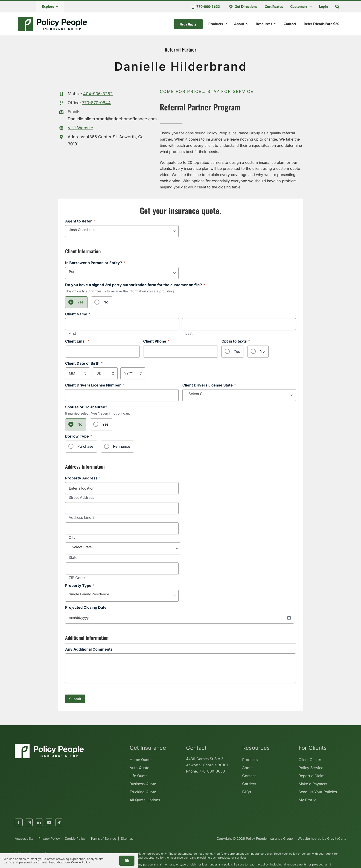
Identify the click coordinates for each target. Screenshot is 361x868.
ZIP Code (77, 578)
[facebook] (19, 822)
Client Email (77, 341)
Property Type (80, 586)
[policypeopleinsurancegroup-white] (49, 746)
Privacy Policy (49, 838)
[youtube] (49, 822)
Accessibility (24, 838)
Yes (80, 302)
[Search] (337, 7)
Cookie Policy (75, 838)
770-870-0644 (96, 103)
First (72, 334)
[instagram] (29, 822)
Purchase (85, 446)
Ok (127, 861)
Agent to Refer (80, 221)
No (106, 302)
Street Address (81, 498)
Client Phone (156, 341)
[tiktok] (59, 822)
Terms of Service (103, 838)
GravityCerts (337, 838)
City (72, 538)
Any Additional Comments (89, 649)
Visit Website (80, 128)
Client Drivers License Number (95, 385)
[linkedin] (39, 822)
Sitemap (127, 838)
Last (189, 334)
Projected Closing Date (86, 607)
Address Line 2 (82, 518)
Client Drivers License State (209, 385)
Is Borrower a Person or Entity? (95, 263)
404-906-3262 (98, 94)
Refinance (122, 446)
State (73, 558)
